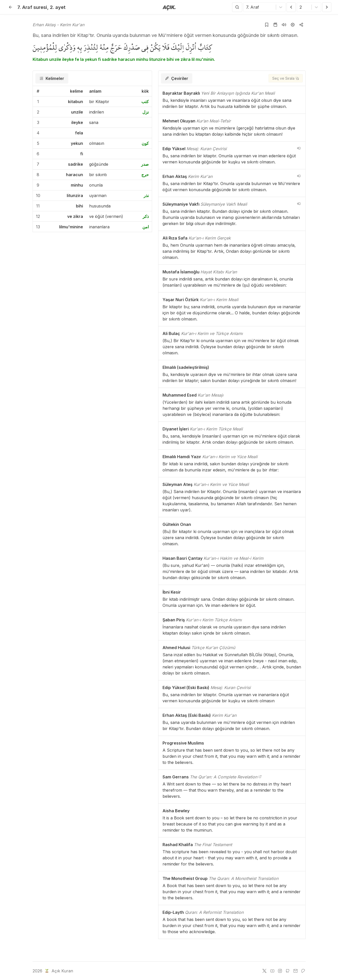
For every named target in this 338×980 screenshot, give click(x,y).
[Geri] (10, 7)
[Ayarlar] (293, 25)
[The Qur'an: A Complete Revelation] (260, 777)
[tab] (52, 78)
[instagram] (280, 971)
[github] (288, 971)
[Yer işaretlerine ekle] (267, 25)
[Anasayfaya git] (169, 7)
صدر (145, 164)
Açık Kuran (58, 971)
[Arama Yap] (237, 7)
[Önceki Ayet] (291, 7)
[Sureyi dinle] (284, 25)
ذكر (146, 216)
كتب (145, 102)
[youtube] (272, 971)
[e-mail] (295, 971)
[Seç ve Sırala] (286, 78)
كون (145, 143)
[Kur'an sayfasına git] (275, 25)
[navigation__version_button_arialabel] (299, 148)
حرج (145, 175)
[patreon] (303, 971)
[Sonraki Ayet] (327, 7)
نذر (146, 195)
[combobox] (247, 7)
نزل (146, 112)
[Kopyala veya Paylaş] (301, 25)
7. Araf (32, 7)
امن (146, 227)
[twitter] (264, 971)
